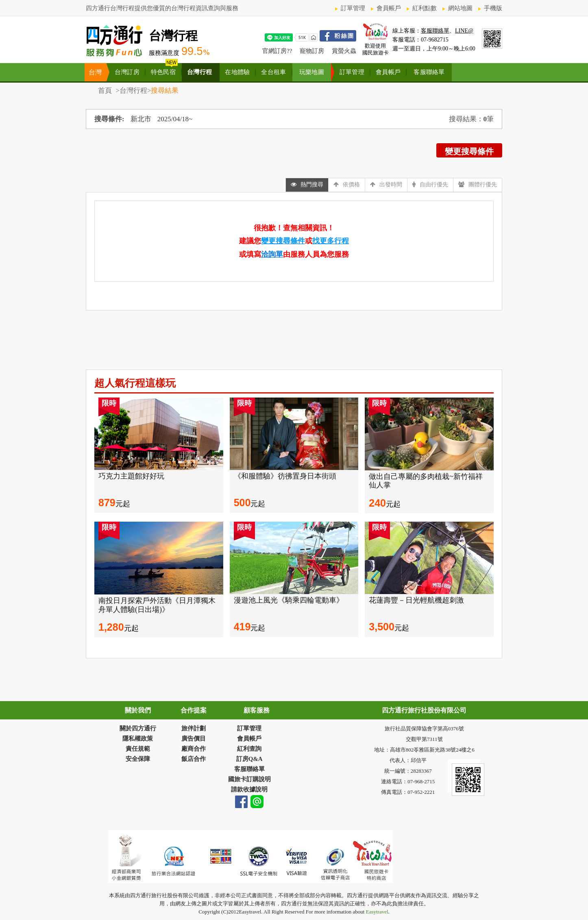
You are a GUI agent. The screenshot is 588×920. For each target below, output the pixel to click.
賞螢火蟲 (344, 51)
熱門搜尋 (307, 184)
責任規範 (138, 749)
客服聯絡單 (435, 31)
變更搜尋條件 (469, 151)
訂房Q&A (249, 759)
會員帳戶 (389, 8)
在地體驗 (237, 72)
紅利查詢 (249, 749)
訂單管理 (353, 8)
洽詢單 (272, 254)
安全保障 (138, 759)
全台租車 (273, 72)
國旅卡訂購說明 (249, 779)
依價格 (347, 184)
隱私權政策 (138, 739)
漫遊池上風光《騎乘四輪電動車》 (289, 600)
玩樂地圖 (312, 72)
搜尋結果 (165, 91)
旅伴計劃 (194, 728)
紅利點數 (425, 8)
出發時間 (386, 184)
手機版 (493, 8)
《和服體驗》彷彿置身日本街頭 (285, 476)
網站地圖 (460, 8)
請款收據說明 (249, 789)
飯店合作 (194, 759)
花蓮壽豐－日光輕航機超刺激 (416, 600)
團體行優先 (478, 184)
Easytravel (376, 912)
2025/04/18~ (175, 119)
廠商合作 (194, 749)
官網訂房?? (277, 51)
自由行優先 (430, 184)
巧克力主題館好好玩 (131, 476)
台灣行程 (199, 72)
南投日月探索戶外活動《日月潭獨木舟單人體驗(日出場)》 (157, 605)
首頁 (106, 91)
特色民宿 (163, 72)
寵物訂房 (312, 51)
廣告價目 (194, 739)
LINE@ (464, 31)
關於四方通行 (138, 728)
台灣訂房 (127, 72)
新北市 (141, 119)
